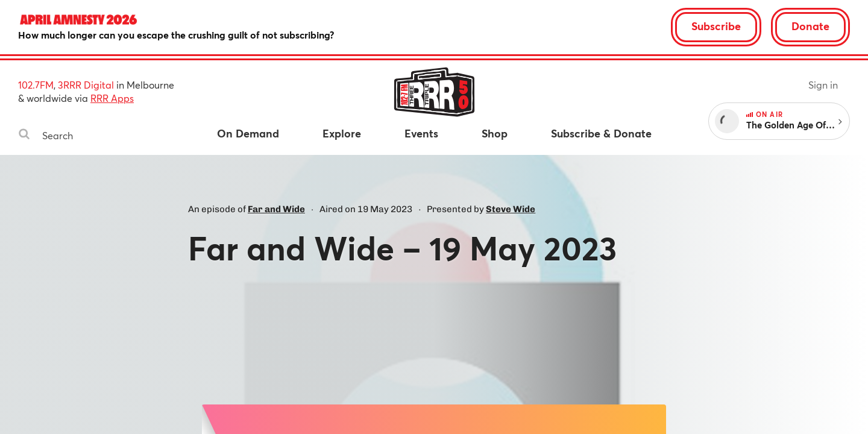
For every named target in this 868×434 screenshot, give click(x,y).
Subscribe (716, 26)
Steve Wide (511, 209)
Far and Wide (276, 209)
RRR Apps (112, 98)
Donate (810, 26)
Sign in (823, 85)
